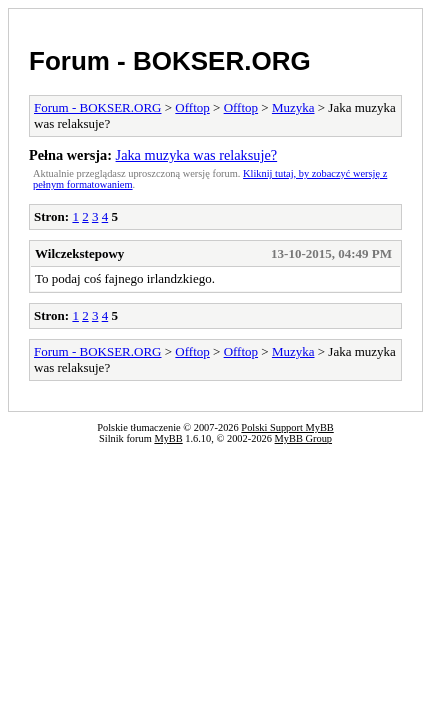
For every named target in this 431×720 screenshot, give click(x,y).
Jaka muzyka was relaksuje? (197, 155)
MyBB (168, 438)
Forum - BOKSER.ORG (170, 61)
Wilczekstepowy (79, 253)
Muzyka (293, 107)
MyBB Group (303, 438)
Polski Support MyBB (287, 427)
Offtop (192, 107)
